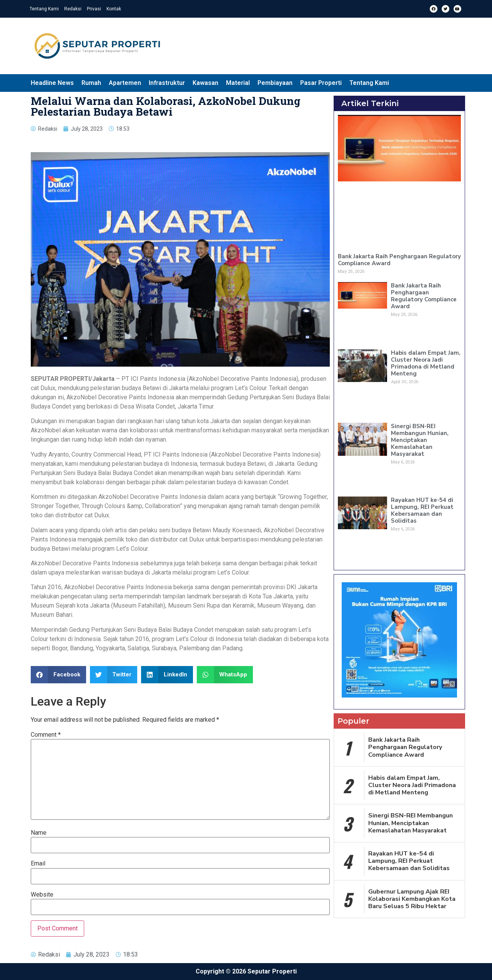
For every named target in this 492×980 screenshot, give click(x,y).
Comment (46, 735)
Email (38, 864)
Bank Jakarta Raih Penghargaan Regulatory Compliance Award (399, 260)
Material (238, 83)
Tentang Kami (44, 9)
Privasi (94, 9)
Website (42, 895)
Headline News (52, 83)
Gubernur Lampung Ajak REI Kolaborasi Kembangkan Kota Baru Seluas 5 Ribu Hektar (412, 899)
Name (39, 833)
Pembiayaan (275, 83)
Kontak (114, 9)
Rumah (91, 83)
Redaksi (73, 9)
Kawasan (205, 83)
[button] (58, 675)
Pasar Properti (321, 83)
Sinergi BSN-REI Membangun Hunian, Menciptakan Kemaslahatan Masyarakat (420, 440)
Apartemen (125, 83)
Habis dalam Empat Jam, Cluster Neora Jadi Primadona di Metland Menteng (426, 363)
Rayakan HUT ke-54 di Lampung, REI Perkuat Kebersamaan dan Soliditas (422, 510)
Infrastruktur (167, 83)
